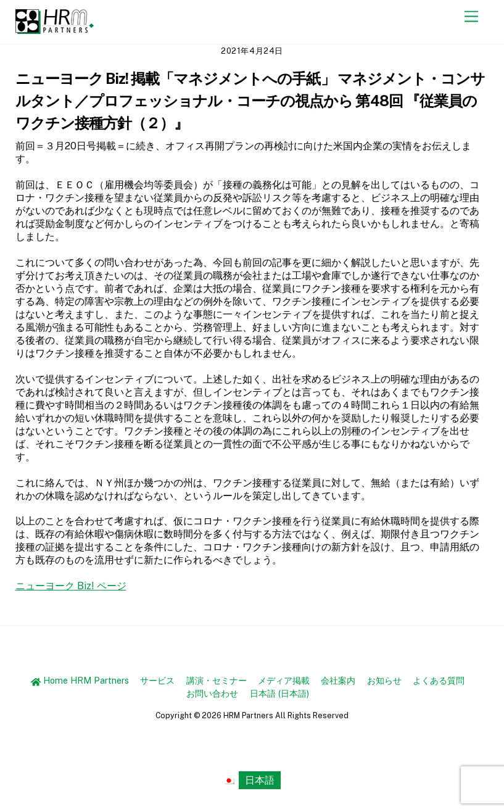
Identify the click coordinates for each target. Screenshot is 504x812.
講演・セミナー (217, 680)
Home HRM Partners (80, 680)
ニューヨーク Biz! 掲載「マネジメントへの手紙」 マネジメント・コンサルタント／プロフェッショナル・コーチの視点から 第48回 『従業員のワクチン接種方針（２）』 (250, 101)
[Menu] (471, 17)
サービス (157, 680)
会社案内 (338, 680)
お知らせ (384, 680)
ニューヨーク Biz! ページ (71, 586)
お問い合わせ (212, 693)
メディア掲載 (284, 680)
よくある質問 (439, 680)
